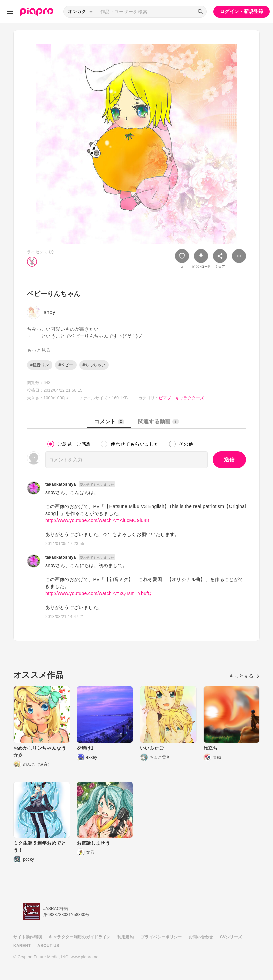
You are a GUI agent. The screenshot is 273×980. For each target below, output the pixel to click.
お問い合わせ (201, 937)
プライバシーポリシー (161, 937)
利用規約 (126, 937)
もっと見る (244, 676)
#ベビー (66, 365)
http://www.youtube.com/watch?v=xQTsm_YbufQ (98, 593)
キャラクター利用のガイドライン (80, 937)
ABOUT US (48, 946)
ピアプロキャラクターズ (181, 398)
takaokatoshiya (61, 484)
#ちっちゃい (94, 365)
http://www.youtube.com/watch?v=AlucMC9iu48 (97, 520)
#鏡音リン (40, 365)
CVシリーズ (231, 937)
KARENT (22, 946)
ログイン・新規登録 (241, 11)
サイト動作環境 (28, 937)
